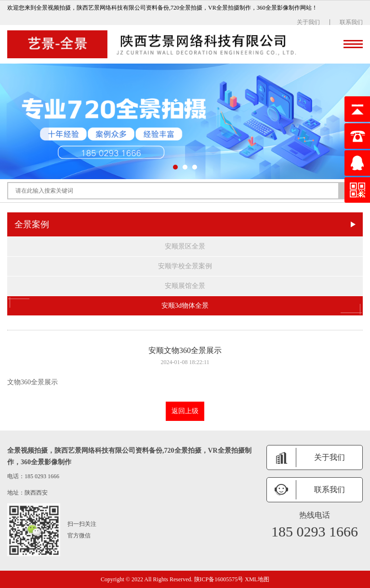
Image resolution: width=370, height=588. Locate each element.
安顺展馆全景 (185, 286)
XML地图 (257, 579)
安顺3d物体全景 (185, 306)
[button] (175, 167)
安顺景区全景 (185, 246)
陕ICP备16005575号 (219, 579)
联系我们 (351, 22)
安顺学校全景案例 (185, 266)
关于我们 (308, 22)
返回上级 (185, 411)
